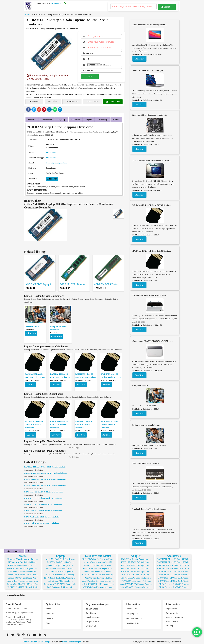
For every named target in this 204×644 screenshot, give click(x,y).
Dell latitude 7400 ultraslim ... (60, 580)
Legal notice (172, 608)
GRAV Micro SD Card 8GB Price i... (174, 577)
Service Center (72, 101)
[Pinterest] (44, 109)
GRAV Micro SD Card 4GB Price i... (174, 580)
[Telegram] (60, 109)
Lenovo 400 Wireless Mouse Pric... (23, 577)
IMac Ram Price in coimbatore (146, 463)
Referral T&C (132, 608)
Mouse (23, 555)
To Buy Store (34, 101)
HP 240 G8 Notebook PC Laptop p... (60, 574)
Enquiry (89, 119)
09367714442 (51, 152)
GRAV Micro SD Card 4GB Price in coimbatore (43, 510)
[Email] (39, 109)
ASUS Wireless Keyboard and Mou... (98, 580)
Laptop (60, 555)
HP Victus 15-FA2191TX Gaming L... (60, 577)
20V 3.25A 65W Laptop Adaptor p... (136, 586)
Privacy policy (173, 612)
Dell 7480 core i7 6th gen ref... (60, 586)
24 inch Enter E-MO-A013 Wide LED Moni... (152, 161)
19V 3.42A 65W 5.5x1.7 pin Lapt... (136, 571)
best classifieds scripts (71, 641)
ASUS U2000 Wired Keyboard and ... (98, 583)
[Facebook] (28, 109)
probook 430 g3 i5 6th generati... (60, 564)
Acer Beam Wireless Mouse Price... (23, 574)
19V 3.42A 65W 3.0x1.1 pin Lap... (136, 574)
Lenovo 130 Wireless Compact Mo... (23, 580)
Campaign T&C (133, 613)
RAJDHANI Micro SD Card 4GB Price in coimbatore (109, 424)
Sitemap (170, 625)
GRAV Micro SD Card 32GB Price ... (174, 574)
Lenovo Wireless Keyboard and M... (98, 561)
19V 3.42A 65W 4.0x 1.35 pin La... (136, 567)
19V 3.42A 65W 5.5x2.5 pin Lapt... (136, 564)
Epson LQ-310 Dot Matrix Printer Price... (150, 295)
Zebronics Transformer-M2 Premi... (23, 558)
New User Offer (133, 622)
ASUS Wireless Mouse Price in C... (23, 564)
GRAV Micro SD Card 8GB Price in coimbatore (43, 503)
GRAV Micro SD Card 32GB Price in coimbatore (43, 497)
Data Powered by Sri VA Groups (36, 641)
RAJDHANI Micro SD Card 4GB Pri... (174, 567)
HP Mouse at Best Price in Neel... (23, 561)
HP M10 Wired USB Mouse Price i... (23, 586)
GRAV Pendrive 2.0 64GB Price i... (174, 583)
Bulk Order (76, 119)
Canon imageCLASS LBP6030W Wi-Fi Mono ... (153, 341)
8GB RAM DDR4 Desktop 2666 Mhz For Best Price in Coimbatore (108, 283)
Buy (90, 77)
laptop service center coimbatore (146, 425)
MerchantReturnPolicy (16, 594)
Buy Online (53, 101)
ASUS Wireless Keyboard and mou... (98, 586)
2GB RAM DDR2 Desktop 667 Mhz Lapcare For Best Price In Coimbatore (74, 283)
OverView (32, 119)
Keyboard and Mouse (98, 555)
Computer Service (32, 326)
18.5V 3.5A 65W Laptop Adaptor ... (136, 577)
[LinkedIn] (49, 109)
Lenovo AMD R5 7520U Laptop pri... (60, 583)
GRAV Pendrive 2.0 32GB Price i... (174, 586)
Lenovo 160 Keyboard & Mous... (98, 571)
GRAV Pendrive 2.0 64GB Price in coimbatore (42, 516)
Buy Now (31, 383)
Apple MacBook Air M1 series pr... (60, 558)
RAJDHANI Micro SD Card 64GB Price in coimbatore (34, 424)
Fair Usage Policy (134, 617)
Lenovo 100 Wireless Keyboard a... (98, 567)
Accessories (174, 555)
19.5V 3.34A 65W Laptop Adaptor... (136, 580)
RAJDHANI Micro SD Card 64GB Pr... (174, 558)
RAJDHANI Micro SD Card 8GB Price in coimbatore (84, 424)
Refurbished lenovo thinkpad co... (60, 567)
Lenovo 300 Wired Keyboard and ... (98, 564)
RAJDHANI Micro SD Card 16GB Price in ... (152, 251)
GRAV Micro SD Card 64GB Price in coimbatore (43, 491)
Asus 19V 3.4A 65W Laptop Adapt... (136, 583)
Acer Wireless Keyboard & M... (98, 577)
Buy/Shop (61, 119)
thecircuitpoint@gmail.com (57, 162)
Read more (143, 51)
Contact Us (113, 102)
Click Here (52, 178)
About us (50, 613)
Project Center (92, 101)
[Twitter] (34, 109)
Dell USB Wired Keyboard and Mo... (98, 558)
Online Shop (102, 119)
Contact (116, 119)
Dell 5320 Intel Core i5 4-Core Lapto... (149, 71)
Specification (47, 119)
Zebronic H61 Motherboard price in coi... (150, 115)
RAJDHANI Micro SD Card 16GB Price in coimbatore (59, 424)
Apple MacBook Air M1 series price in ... (150, 25)
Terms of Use (172, 621)
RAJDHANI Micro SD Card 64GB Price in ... (152, 205)
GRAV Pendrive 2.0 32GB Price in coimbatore (42, 522)
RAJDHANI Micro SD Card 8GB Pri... (174, 564)
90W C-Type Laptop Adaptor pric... (136, 558)
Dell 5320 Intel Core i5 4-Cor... (60, 561)
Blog (48, 622)
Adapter (136, 555)
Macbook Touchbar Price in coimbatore (149, 509)
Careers (49, 617)
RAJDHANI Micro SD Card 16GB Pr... (174, 561)
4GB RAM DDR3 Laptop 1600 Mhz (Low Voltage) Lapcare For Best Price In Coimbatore (40, 283)
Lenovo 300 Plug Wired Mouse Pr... (23, 583)
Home (49, 608)
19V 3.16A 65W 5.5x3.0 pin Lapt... (136, 561)
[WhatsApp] (55, 109)
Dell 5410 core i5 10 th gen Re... (60, 571)
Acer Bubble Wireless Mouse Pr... (23, 571)
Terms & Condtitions (176, 616)
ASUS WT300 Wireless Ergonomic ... (23, 567)
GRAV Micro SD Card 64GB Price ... (174, 571)
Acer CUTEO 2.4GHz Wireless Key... (98, 574)
